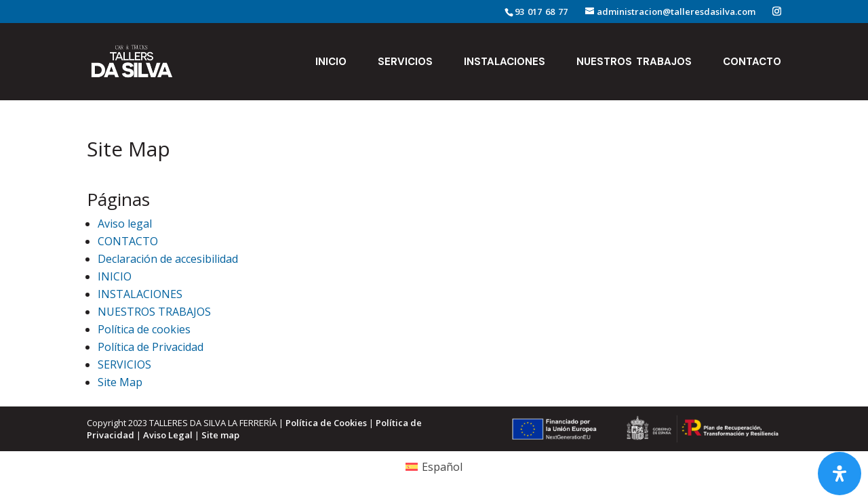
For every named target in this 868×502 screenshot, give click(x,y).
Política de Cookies (326, 423)
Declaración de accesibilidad (168, 259)
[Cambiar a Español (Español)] (434, 466)
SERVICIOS (405, 63)
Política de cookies (144, 329)
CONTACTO (752, 63)
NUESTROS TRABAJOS (634, 63)
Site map (220, 435)
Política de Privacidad (151, 347)
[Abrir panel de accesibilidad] (840, 474)
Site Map (120, 382)
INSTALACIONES (505, 63)
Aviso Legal (168, 435)
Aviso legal (125, 224)
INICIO (331, 63)
